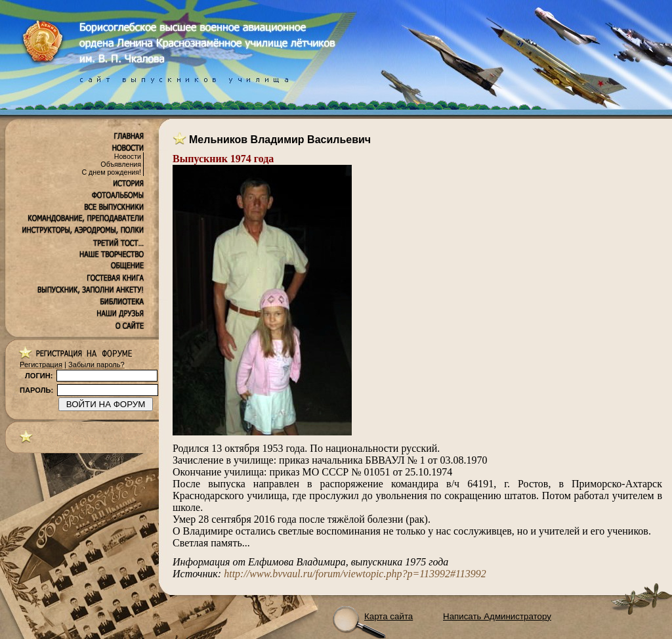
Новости (128, 156)
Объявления (121, 164)
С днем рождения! (111, 172)
